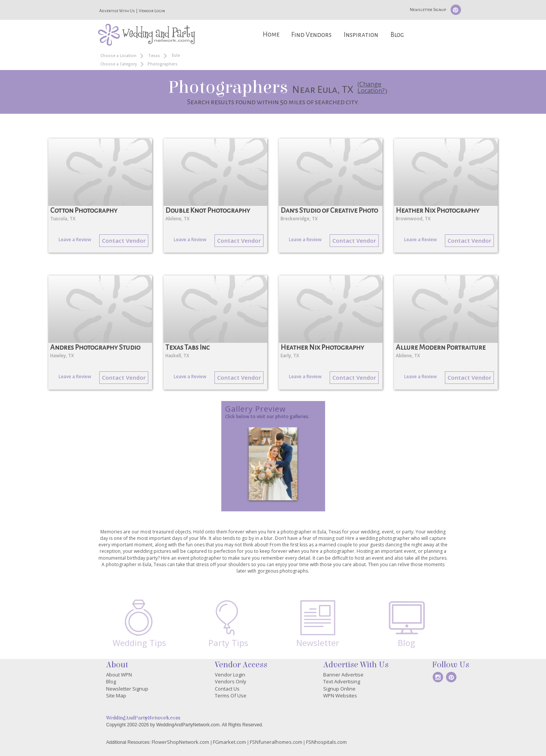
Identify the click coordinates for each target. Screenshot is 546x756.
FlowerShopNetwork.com (180, 742)
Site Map (116, 696)
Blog (397, 35)
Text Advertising (342, 681)
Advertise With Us (117, 11)
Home (271, 34)
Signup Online (339, 689)
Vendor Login (152, 11)
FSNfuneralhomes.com (276, 742)
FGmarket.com (229, 742)
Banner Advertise (343, 675)
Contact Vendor (124, 240)
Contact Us (227, 689)
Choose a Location (118, 56)
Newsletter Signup (428, 10)
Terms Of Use (231, 696)
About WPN (119, 675)
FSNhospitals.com (326, 742)
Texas (154, 56)
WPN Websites (340, 696)
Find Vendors (311, 35)
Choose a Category (119, 64)
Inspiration (361, 35)
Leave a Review (75, 240)
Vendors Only (231, 681)
